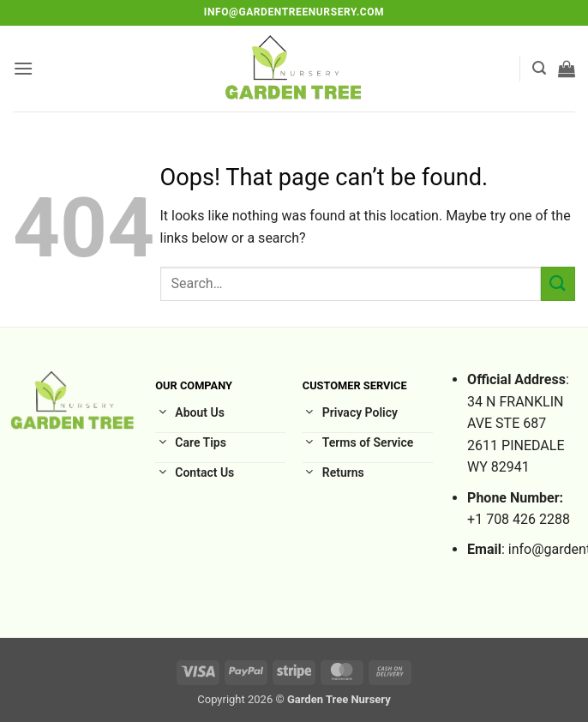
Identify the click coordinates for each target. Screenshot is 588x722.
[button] (23, 68)
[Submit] (558, 283)
